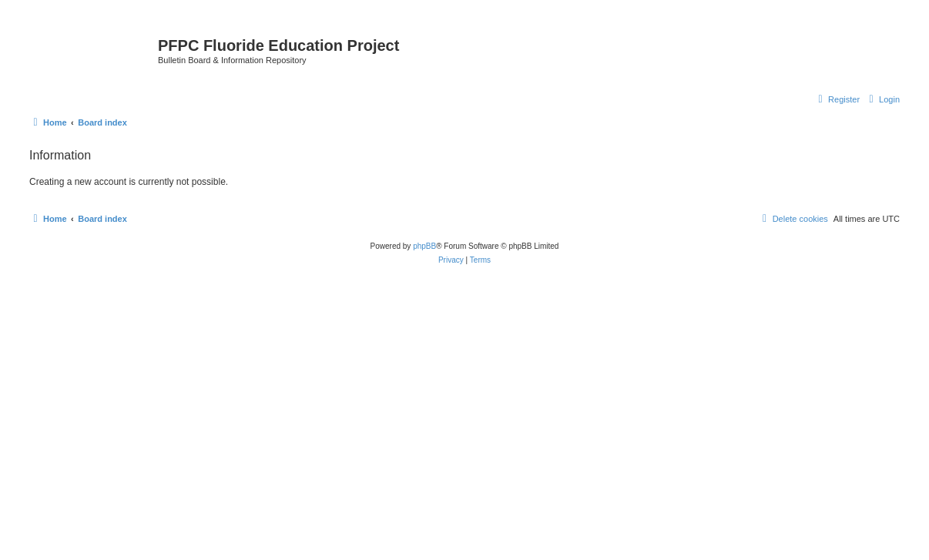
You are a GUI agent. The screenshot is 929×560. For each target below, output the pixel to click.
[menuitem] (882, 99)
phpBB (424, 246)
